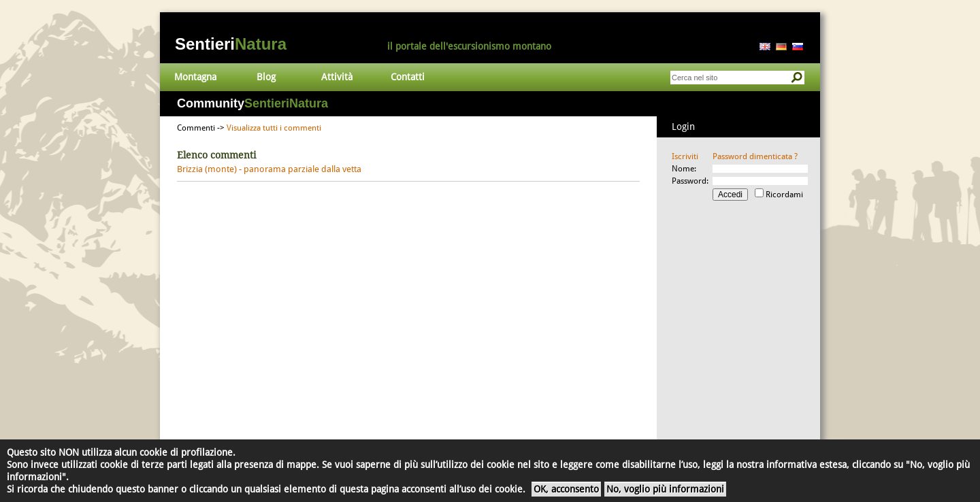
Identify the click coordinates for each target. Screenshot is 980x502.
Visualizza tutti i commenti (274, 128)
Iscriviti (685, 156)
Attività (337, 77)
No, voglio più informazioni (665, 489)
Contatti (408, 77)
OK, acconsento (566, 489)
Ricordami (784, 195)
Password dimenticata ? (755, 156)
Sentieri (231, 44)
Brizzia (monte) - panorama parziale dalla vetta (269, 169)
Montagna (195, 77)
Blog (266, 77)
